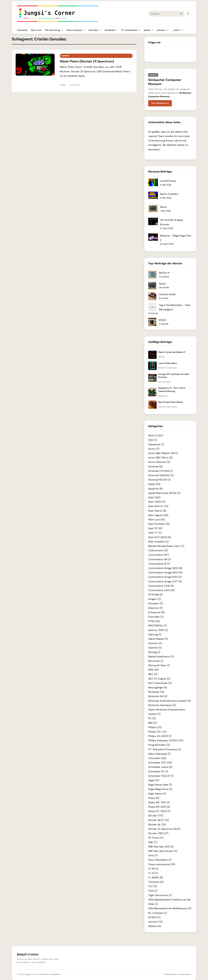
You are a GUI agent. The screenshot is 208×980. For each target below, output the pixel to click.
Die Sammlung (54, 30)
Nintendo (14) (156, 692)
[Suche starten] (181, 14)
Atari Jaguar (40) (158, 515)
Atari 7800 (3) (157, 502)
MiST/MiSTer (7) (158, 626)
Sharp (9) (154, 798)
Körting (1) (154, 652)
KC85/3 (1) (154, 917)
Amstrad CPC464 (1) (160, 471)
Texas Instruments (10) (162, 864)
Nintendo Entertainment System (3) (170, 701)
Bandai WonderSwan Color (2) (166, 546)
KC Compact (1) (158, 913)
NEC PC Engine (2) (159, 679)
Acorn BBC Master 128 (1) (163, 453)
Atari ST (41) (155, 528)
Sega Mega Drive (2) (160, 789)
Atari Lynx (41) (157, 520)
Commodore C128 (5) (161, 586)
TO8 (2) (153, 891)
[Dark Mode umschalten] (188, 14)
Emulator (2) (156, 603)
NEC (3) (153, 674)
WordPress (186, 974)
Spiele (148, 30)
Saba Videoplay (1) (159, 754)
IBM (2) (152, 723)
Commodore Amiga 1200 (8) (165, 568)
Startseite (22, 30)
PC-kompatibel (131, 30)
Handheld (111, 30)
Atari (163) (154, 497)
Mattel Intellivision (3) (161, 657)
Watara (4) (155, 926)
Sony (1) (153, 855)
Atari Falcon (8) (157, 511)
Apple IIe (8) (155, 489)
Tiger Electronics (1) (160, 895)
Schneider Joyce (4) (160, 767)
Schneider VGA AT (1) (161, 776)
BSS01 (162, 320)
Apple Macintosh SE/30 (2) (164, 493)
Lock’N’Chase (168, 181)
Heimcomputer (76, 30)
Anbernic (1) (155, 608)
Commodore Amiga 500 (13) (165, 573)
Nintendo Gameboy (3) (162, 705)
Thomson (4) (156, 882)
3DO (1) (153, 440)
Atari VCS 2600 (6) (160, 537)
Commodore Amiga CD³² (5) (165, 581)
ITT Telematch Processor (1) (165, 749)
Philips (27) (155, 727)
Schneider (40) (157, 758)
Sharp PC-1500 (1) (159, 811)
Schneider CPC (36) (160, 763)
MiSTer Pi (164, 273)
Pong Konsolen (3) (159, 745)
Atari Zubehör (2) (158, 542)
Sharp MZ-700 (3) (159, 802)
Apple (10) (154, 484)
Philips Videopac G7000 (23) (166, 740)
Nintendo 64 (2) (158, 696)
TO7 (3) (153, 886)
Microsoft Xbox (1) (159, 665)
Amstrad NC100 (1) (159, 480)
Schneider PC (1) (158, 771)
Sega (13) (154, 780)
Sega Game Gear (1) (160, 785)
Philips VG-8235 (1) (160, 736)
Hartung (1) (155, 634)
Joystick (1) (155, 648)
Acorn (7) (154, 449)
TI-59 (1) (153, 869)
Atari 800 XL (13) (158, 506)
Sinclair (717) (156, 816)
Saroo (163, 207)
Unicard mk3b (167, 294)
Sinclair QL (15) (157, 824)
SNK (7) (153, 842)
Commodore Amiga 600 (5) (165, 577)
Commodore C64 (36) (162, 590)
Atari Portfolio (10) (159, 524)
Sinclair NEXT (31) (159, 820)
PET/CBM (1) (155, 595)
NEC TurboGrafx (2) (160, 683)
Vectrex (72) (156, 922)
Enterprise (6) (156, 612)
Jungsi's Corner (31, 974)
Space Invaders (169, 194)
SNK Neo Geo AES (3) (161, 847)
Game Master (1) (158, 639)
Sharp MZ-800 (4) (159, 807)
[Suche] (164, 14)
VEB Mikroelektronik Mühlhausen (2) (170, 908)
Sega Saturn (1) (157, 794)
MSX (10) (153, 670)
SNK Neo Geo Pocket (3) (163, 851)
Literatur (163, 30)
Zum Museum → (160, 103)
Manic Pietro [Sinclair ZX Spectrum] (87, 61)
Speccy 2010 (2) (158, 630)
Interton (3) (155, 643)
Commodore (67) (159, 555)
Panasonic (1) (156, 444)
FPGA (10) (154, 621)
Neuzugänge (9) (158, 687)
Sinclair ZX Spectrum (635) (164, 829)
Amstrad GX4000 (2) (161, 475)
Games (65, 56)
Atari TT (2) (155, 533)
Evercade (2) (156, 617)
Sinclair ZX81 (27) (158, 833)
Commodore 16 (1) (159, 564)
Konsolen (95, 30)
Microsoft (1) (156, 661)
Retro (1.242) (156, 435)
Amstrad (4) (155, 467)
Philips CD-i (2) (157, 732)
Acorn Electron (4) (159, 462)
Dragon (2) (155, 599)
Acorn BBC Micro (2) (160, 458)
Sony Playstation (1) (160, 860)
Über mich (36, 30)
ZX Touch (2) (156, 838)
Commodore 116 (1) (159, 559)
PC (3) (152, 718)
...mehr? (178, 30)
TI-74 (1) (153, 873)
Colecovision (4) (158, 550)
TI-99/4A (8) (156, 877)
